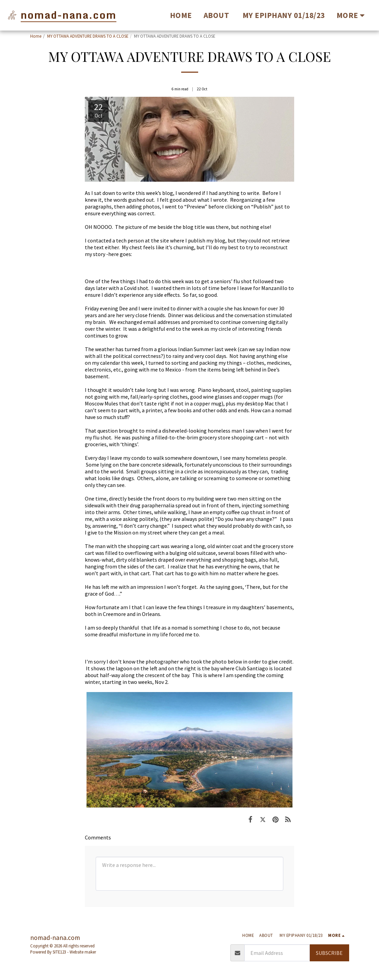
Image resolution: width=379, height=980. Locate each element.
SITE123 (59, 952)
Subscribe (329, 953)
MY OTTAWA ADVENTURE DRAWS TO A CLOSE (88, 36)
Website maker (83, 952)
